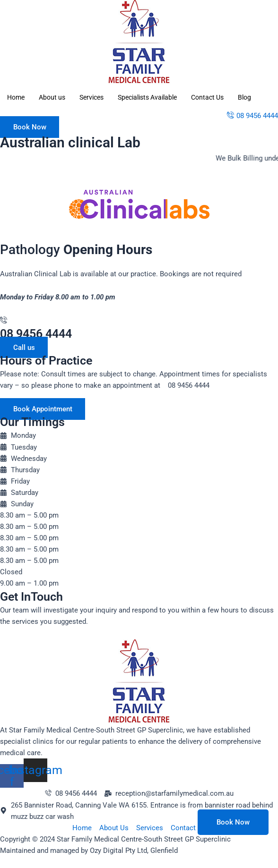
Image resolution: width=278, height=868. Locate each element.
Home (16, 97)
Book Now (233, 822)
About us (52, 97)
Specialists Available (147, 97)
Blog (244, 97)
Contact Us (207, 97)
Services (91, 97)
